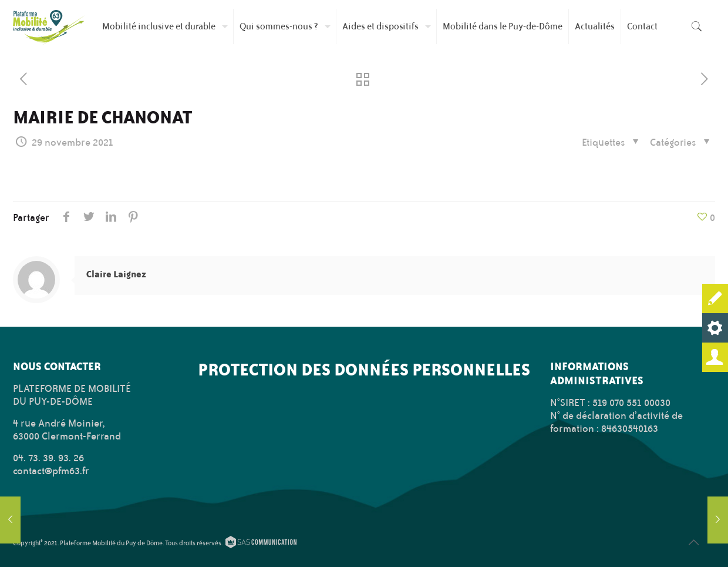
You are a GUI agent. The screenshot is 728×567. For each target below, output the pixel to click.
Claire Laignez (116, 274)
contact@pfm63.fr (51, 471)
